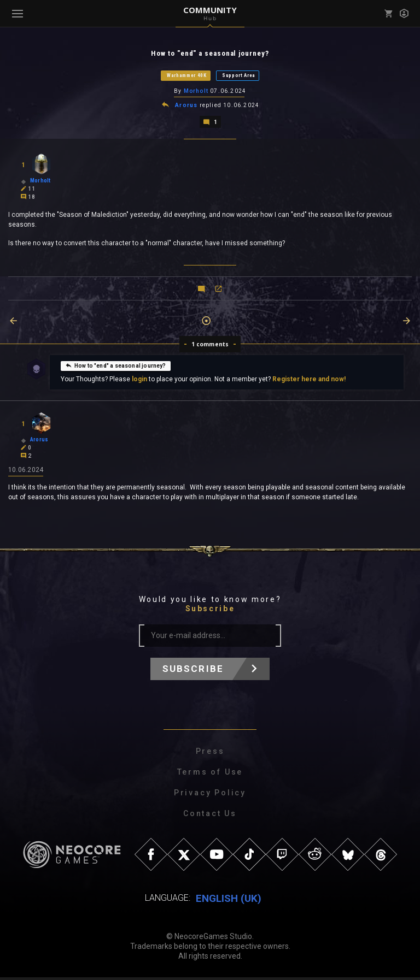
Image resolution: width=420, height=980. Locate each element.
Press (210, 754)
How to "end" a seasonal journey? (116, 367)
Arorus (186, 107)
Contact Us (210, 816)
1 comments (210, 346)
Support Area (239, 76)
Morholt (196, 92)
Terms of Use (210, 775)
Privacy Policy (210, 795)
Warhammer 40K (187, 76)
